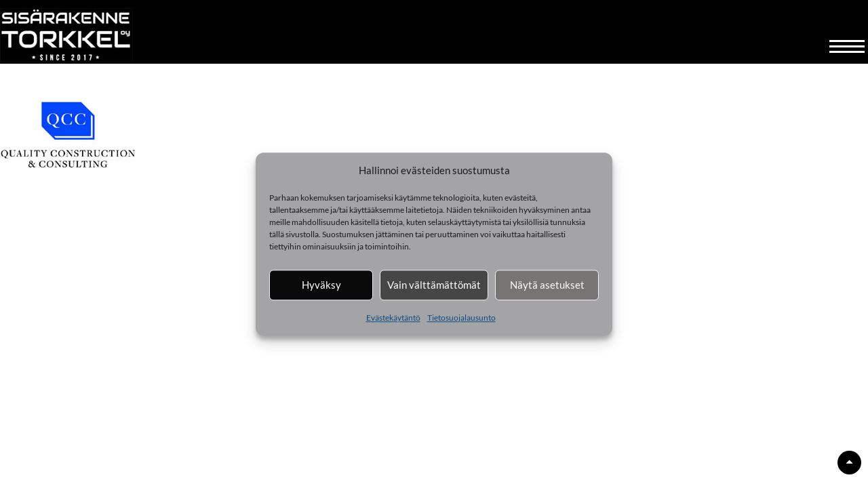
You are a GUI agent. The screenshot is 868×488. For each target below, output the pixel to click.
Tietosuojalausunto (461, 318)
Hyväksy (321, 285)
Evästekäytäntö (393, 318)
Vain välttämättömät (434, 285)
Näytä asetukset (547, 285)
